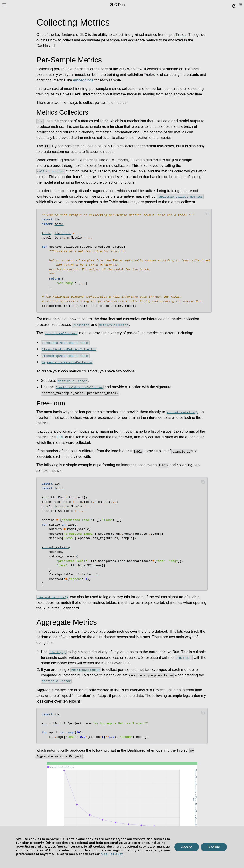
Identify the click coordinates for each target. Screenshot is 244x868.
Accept (187, 847)
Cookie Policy (112, 854)
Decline (214, 847)
